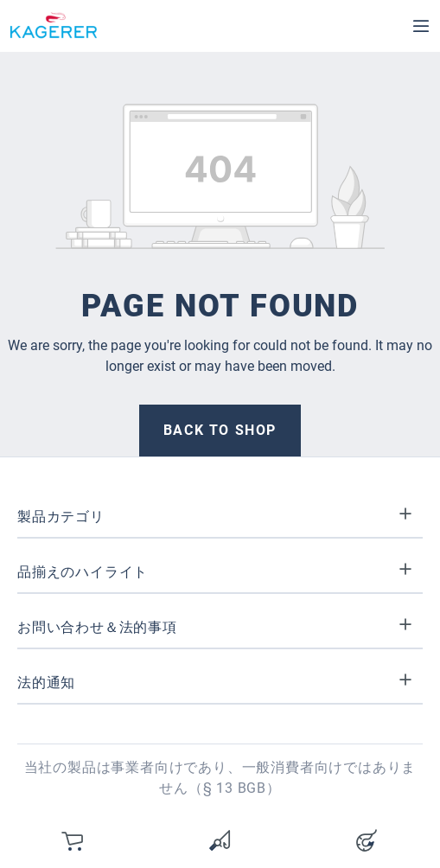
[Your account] (367, 840)
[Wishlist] (220, 840)
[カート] (73, 840)
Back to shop (220, 430)
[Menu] (421, 26)
